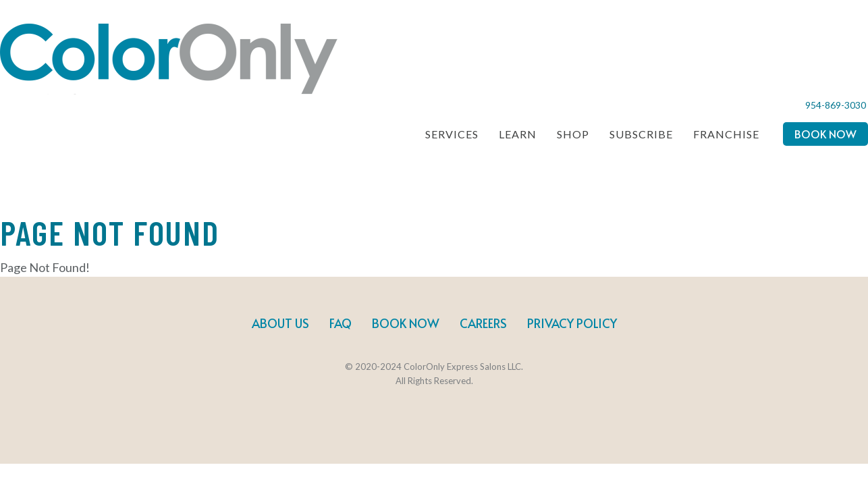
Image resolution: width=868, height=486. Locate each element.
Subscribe (641, 134)
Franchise (726, 134)
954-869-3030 (836, 105)
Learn (518, 134)
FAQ (341, 323)
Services (452, 134)
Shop (573, 134)
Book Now (825, 134)
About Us (280, 323)
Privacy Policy (572, 323)
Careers (483, 323)
